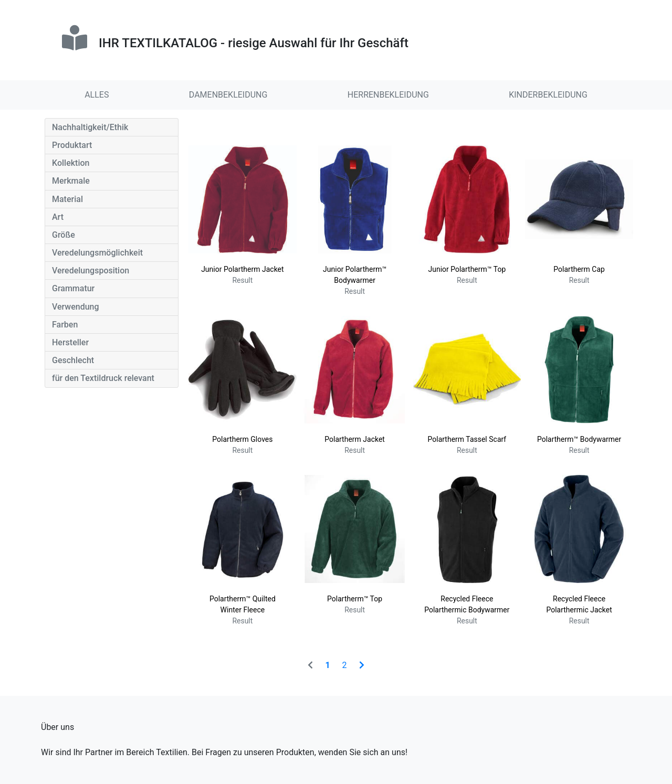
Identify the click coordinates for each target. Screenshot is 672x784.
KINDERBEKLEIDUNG (548, 95)
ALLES (97, 95)
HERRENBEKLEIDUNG (388, 95)
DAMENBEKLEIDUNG (228, 95)
